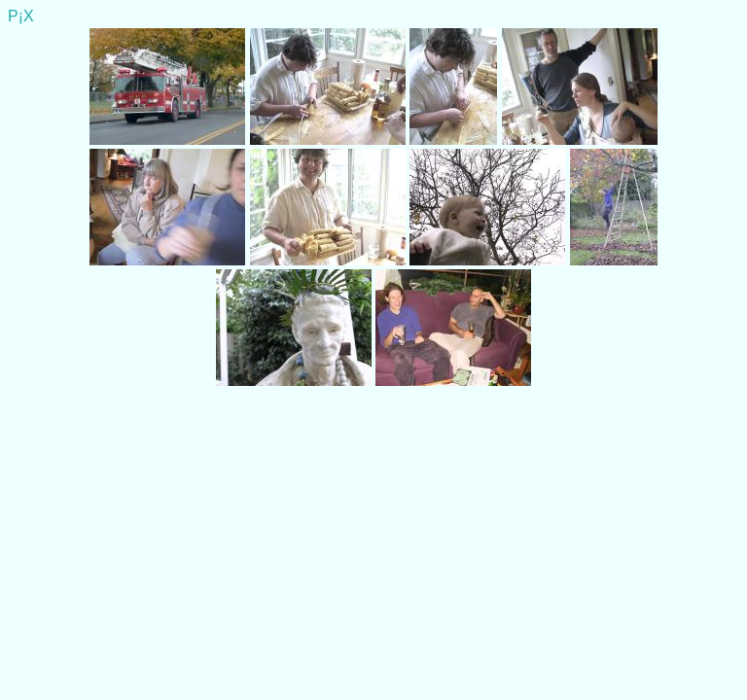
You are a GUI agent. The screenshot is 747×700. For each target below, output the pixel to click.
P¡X (21, 16)
